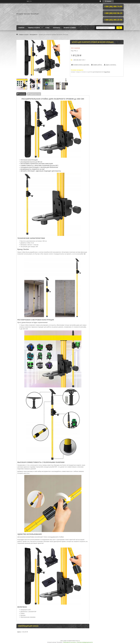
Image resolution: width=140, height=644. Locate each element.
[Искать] (119, 28)
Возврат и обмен (70, 28)
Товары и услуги (34, 28)
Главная (21, 28)
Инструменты (34, 35)
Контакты (57, 28)
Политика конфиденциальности (85, 642)
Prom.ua (78, 641)
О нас (47, 28)
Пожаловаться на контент (70, 642)
